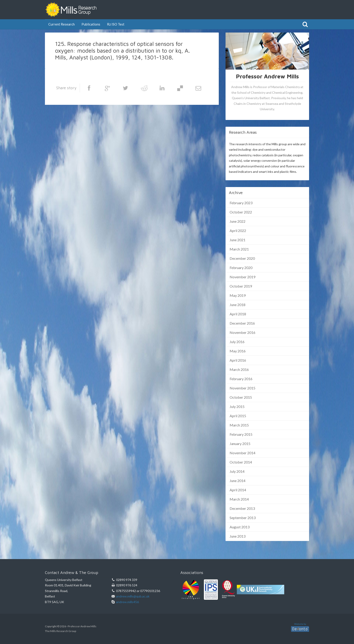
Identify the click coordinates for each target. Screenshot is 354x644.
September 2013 (243, 518)
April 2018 (238, 314)
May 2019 (238, 295)
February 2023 (241, 203)
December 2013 (242, 508)
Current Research (62, 24)
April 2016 (238, 360)
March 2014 (239, 499)
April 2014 (238, 490)
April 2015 (238, 416)
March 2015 (239, 425)
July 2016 (237, 342)
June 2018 (238, 305)
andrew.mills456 (127, 602)
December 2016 (242, 323)
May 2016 (238, 351)
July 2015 (237, 406)
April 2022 (238, 231)
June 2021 (238, 240)
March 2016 (239, 369)
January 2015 (240, 444)
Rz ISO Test (116, 24)
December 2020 (242, 258)
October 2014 (241, 462)
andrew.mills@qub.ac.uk (133, 596)
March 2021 (239, 249)
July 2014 (237, 471)
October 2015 (241, 397)
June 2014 (238, 481)
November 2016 (242, 332)
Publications (91, 24)
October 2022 (241, 212)
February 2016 (241, 379)
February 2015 (241, 434)
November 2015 (242, 388)
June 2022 (238, 221)
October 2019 (241, 286)
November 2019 (242, 277)
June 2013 (238, 536)
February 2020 (241, 268)
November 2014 (242, 453)
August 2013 (240, 527)
